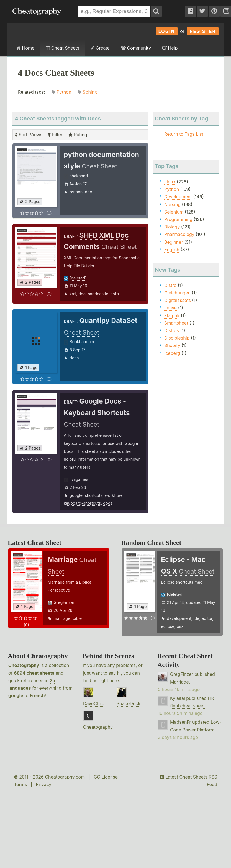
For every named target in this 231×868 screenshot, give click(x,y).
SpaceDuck (129, 703)
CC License (106, 777)
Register (203, 31)
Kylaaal (178, 698)
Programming (178, 219)
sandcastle (98, 294)
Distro (170, 285)
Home (25, 48)
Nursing (172, 204)
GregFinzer (64, 602)
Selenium (174, 212)
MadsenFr (180, 722)
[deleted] (78, 278)
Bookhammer (82, 342)
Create (100, 48)
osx (180, 626)
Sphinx (90, 92)
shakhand (79, 176)
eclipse (168, 626)
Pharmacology (179, 234)
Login (167, 31)
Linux (170, 182)
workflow (113, 495)
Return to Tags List (184, 134)
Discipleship (177, 338)
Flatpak (172, 315)
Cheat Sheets (62, 48)
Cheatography (24, 665)
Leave (170, 308)
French (37, 695)
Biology (172, 227)
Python (64, 92)
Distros (172, 330)
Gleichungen (177, 293)
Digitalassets (178, 300)
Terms (20, 784)
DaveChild (94, 703)
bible (77, 618)
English (172, 250)
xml (73, 294)
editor (207, 618)
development (179, 618)
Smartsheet (176, 323)
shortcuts (94, 495)
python (76, 192)
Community (136, 48)
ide (197, 618)
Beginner (174, 242)
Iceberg (172, 353)
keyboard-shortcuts (82, 503)
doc (89, 192)
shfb (115, 294)
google (76, 495)
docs (74, 358)
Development (178, 197)
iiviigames (79, 479)
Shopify (172, 345)
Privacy (43, 784)
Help (170, 48)
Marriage (179, 682)
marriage (62, 618)
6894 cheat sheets (34, 673)
